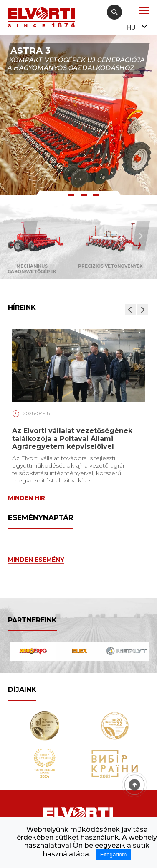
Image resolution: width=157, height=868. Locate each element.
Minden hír (27, 498)
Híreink (22, 307)
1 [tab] (60, 196)
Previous (28, 236)
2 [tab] (72, 196)
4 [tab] (97, 196)
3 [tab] (85, 196)
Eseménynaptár (41, 517)
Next (141, 236)
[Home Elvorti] (41, 17)
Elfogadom (114, 854)
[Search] (114, 12)
